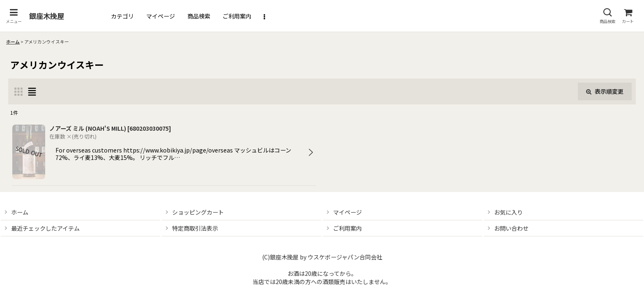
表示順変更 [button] (605, 91)
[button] (14, 16)
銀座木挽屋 (47, 16)
